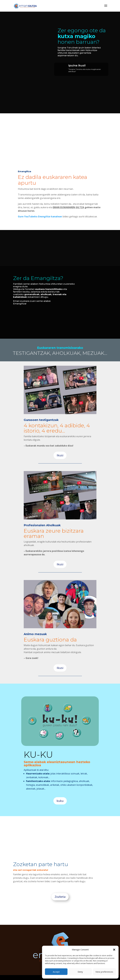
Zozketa (60, 897)
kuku (60, 801)
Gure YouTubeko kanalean (40, 216)
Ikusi (60, 455)
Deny (80, 972)
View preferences (104, 972)
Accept (56, 972)
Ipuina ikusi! (77, 65)
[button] (114, 950)
